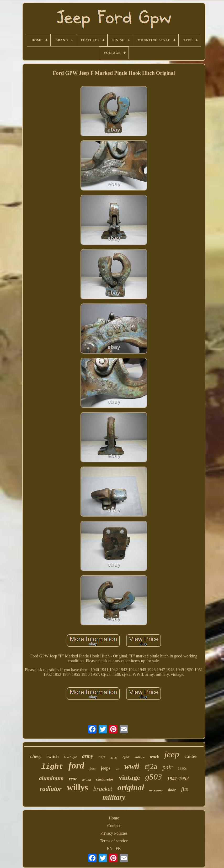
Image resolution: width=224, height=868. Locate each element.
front (92, 769)
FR (118, 848)
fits (185, 789)
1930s (182, 769)
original (131, 788)
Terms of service (114, 841)
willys (78, 787)
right (102, 757)
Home (114, 818)
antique (140, 757)
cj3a (126, 757)
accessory (156, 790)
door (172, 790)
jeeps (106, 768)
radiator (51, 789)
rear (73, 779)
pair (167, 767)
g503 (153, 777)
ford (76, 765)
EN (110, 848)
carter (191, 756)
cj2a (151, 766)
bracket (103, 789)
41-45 (114, 758)
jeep (172, 754)
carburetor (105, 779)
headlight (70, 757)
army (88, 756)
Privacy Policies (114, 833)
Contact (114, 826)
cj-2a (87, 780)
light (52, 767)
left (117, 769)
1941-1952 (178, 779)
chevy (36, 756)
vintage (129, 778)
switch (52, 757)
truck (155, 757)
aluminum (51, 778)
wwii (132, 766)
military (114, 797)
